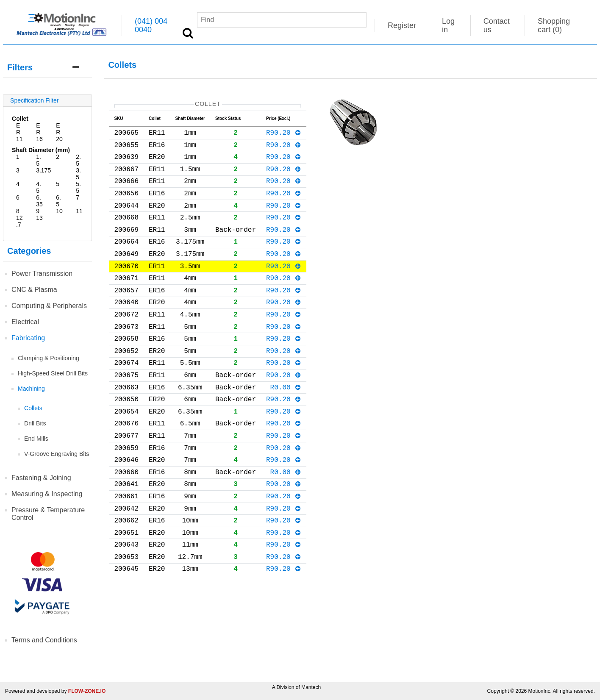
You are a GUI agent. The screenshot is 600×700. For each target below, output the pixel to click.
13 (39, 218)
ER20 (59, 132)
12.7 (19, 221)
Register (402, 25)
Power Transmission (42, 274)
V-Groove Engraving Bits (57, 454)
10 (59, 211)
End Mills (36, 439)
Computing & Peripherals (49, 306)
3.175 (43, 170)
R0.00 (286, 426)
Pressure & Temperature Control (48, 514)
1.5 (39, 160)
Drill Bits (35, 423)
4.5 (39, 187)
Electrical (25, 322)
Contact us (497, 25)
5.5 (78, 187)
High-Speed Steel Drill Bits (53, 373)
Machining (31, 389)
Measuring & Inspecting (47, 494)
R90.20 (284, 136)
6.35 (39, 201)
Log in (448, 25)
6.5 (58, 201)
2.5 (78, 160)
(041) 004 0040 (151, 25)
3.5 (78, 174)
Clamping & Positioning (49, 358)
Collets (33, 408)
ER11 (19, 132)
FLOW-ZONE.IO (87, 691)
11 (79, 211)
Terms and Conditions (44, 640)
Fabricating (28, 338)
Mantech (311, 687)
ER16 (39, 132)
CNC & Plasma (34, 290)
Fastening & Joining (41, 478)
